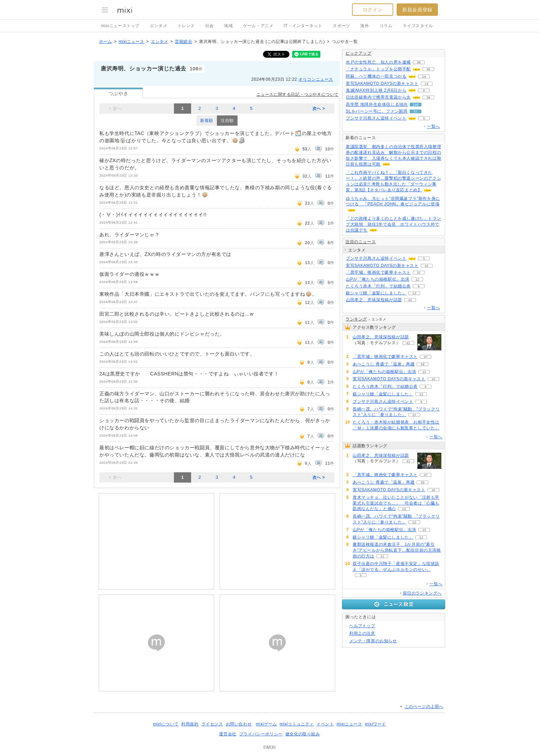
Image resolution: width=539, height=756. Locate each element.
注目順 (227, 121)
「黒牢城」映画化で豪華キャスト (378, 272)
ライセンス (212, 724)
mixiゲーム (266, 724)
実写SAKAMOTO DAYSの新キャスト (382, 83)
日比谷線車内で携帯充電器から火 (378, 97)
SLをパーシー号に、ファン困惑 (377, 111)
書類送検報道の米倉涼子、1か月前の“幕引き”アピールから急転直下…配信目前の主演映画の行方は (397, 550)
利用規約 (190, 724)
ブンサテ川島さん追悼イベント (376, 118)
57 (415, 111)
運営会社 (228, 734)
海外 (365, 26)
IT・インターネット (303, 26)
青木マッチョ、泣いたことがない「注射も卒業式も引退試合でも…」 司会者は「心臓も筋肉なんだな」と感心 (396, 503)
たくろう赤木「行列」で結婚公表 (378, 286)
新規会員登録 (417, 10)
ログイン (373, 10)
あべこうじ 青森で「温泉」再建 (384, 364)
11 (382, 556)
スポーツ (341, 26)
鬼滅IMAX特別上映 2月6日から (376, 90)
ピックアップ (359, 53)
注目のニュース (361, 242)
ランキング (356, 319)
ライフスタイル (418, 26)
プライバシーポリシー (261, 734)
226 (416, 105)
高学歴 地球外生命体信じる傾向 (377, 104)
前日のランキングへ (422, 593)
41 (410, 300)
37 (419, 273)
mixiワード (375, 724)
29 (423, 364)
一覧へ (433, 126)
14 (424, 76)
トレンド (186, 26)
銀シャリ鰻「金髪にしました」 (376, 293)
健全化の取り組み (303, 734)
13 (404, 509)
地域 (228, 26)
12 (417, 279)
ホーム (106, 42)
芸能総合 (184, 42)
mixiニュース (131, 42)
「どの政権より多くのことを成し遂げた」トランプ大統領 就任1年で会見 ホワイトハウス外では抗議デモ (393, 224)
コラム (386, 26)
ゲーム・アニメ (258, 26)
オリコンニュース (316, 79)
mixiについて (166, 724)
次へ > (319, 109)
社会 (210, 26)
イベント (325, 724)
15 (426, 266)
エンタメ (158, 26)
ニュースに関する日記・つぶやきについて (298, 94)
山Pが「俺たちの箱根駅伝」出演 (378, 279)
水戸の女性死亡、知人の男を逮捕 (378, 62)
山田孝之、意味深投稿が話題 (374, 300)
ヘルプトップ (362, 626)
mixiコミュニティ (297, 724)
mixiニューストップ (120, 26)
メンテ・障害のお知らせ (373, 641)
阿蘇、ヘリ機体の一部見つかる (376, 76)
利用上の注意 (362, 633)
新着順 (207, 121)
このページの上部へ (424, 707)
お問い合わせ (239, 724)
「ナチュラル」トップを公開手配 (378, 69)
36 (419, 62)
